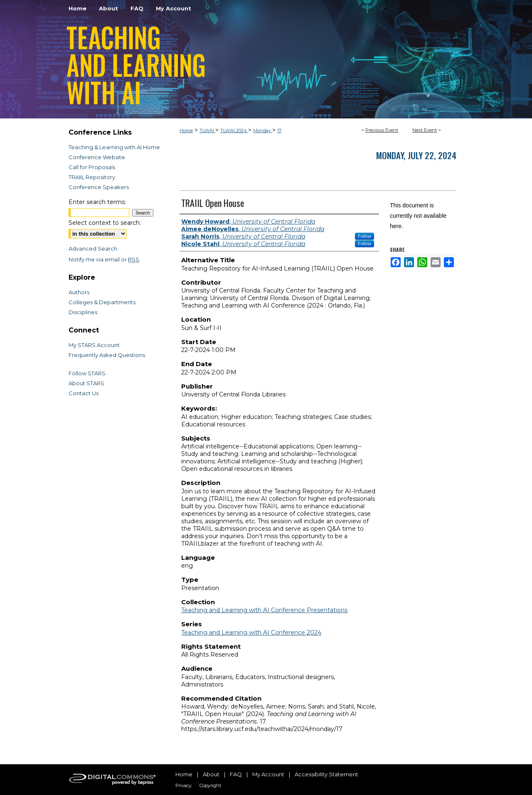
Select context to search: (105, 223)
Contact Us (84, 393)
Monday (263, 130)
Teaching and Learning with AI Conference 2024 (251, 633)
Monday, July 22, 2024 (416, 155)
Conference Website (97, 157)
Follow (365, 236)
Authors (79, 292)
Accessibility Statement (326, 774)
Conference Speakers (99, 187)
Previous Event (382, 130)
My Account (268, 774)
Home (186, 130)
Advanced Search (93, 249)
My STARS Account (94, 345)
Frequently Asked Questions (107, 355)
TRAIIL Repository (92, 177)
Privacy (183, 785)
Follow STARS (87, 373)
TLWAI (207, 130)
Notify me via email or (104, 259)
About (211, 774)
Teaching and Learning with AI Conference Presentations (264, 610)
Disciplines (83, 312)
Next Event (425, 130)
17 (279, 130)
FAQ (236, 774)
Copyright (210, 785)
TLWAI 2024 (234, 130)
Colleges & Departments (102, 302)
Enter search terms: (97, 202)
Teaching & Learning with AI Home (114, 147)
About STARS (86, 383)
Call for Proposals (92, 167)
